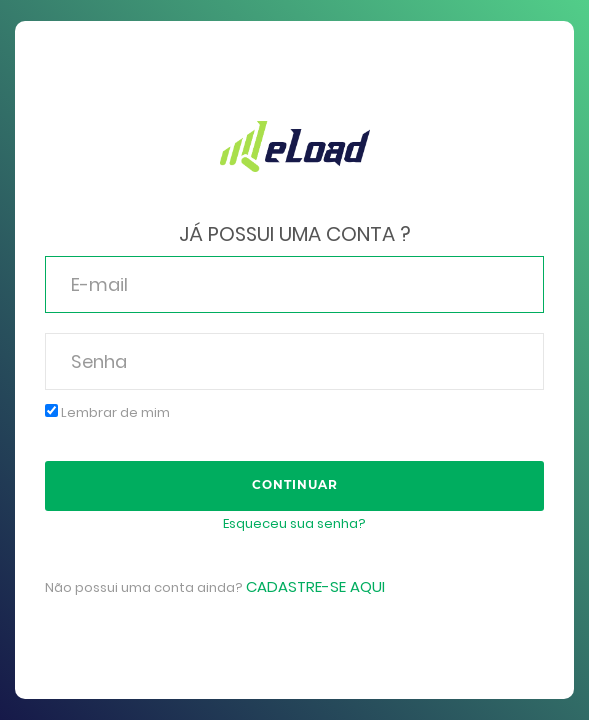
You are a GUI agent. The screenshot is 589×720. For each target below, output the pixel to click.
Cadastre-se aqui (315, 586)
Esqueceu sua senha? (294, 523)
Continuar (295, 484)
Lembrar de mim (107, 413)
